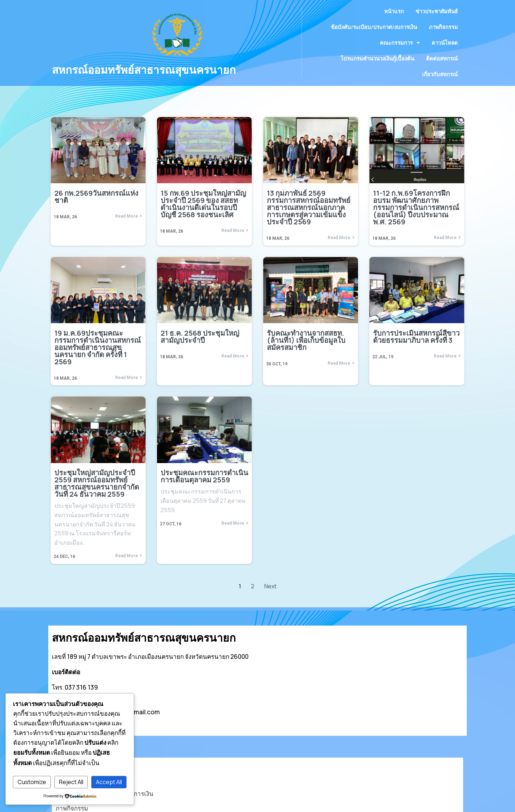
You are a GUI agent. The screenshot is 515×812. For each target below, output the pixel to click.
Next (270, 599)
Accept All (109, 782)
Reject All (71, 782)
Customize (32, 782)
